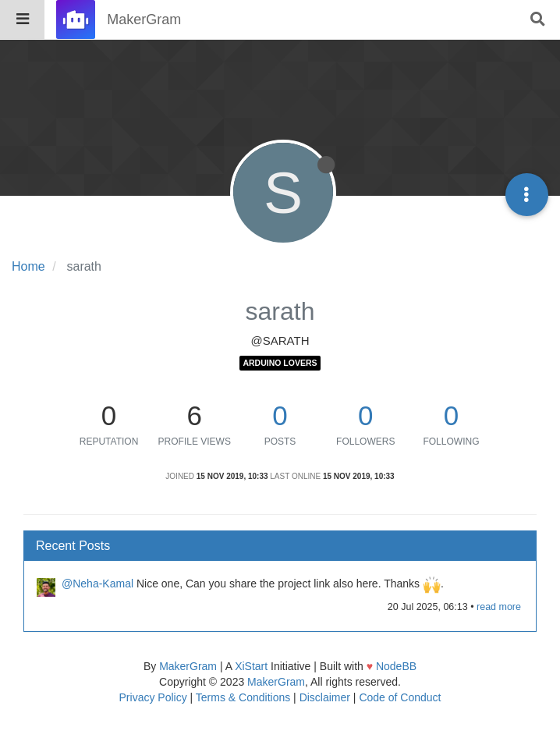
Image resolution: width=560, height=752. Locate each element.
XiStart (251, 666)
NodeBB (396, 666)
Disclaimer (325, 697)
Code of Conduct (400, 697)
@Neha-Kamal (97, 584)
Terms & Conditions (243, 697)
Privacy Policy (153, 697)
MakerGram (188, 666)
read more (499, 607)
